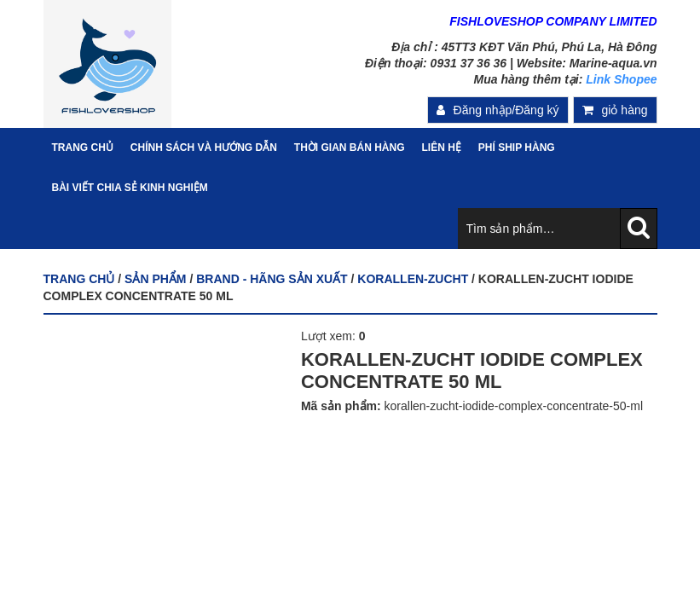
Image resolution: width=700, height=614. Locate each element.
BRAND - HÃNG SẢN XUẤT (272, 279)
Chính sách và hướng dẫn (204, 148)
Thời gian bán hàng (350, 148)
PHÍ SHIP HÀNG (517, 148)
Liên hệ (442, 148)
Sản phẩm (155, 279)
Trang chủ (79, 279)
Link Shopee (621, 79)
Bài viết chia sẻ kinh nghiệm (130, 188)
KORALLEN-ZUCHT (413, 279)
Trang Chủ (83, 148)
